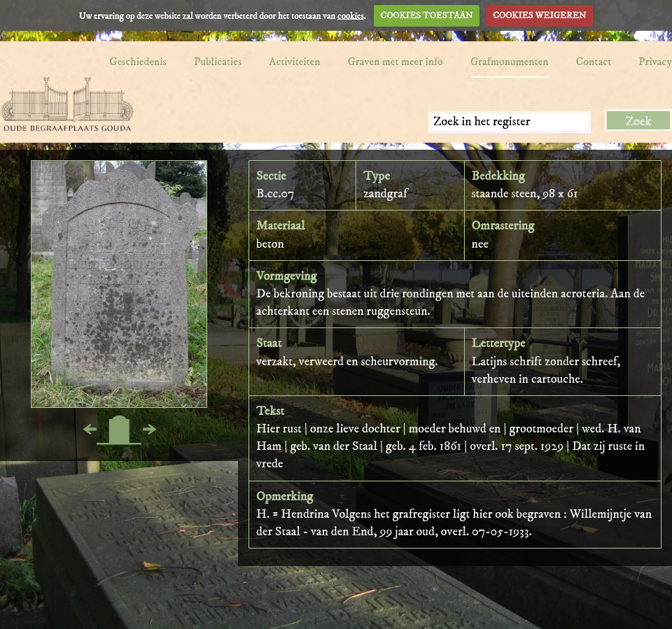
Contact (594, 62)
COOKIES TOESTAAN (427, 15)
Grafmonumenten (510, 62)
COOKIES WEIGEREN (539, 15)
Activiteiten (294, 62)
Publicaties (218, 62)
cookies (351, 15)
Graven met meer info (395, 62)
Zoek (639, 122)
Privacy (655, 62)
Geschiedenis (138, 62)
